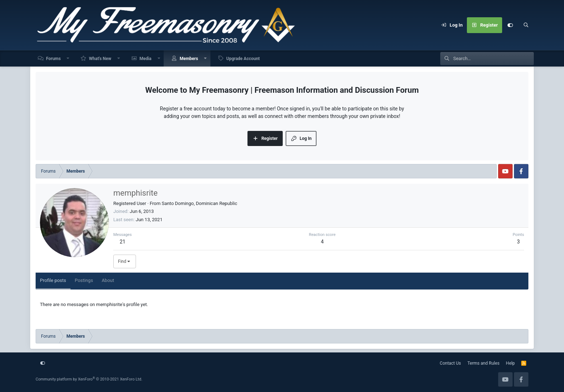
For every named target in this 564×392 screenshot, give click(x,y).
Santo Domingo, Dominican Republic (200, 203)
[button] (68, 58)
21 (123, 242)
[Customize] (510, 25)
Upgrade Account (243, 59)
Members (189, 59)
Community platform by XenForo (89, 379)
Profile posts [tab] (53, 280)
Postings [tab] (84, 280)
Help (511, 363)
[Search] (526, 25)
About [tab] (108, 280)
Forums (53, 59)
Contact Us (451, 363)
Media (145, 59)
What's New (100, 59)
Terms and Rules (484, 363)
